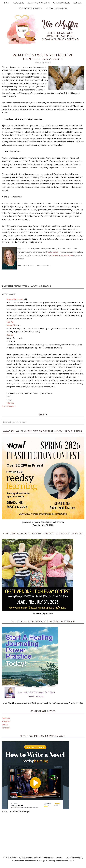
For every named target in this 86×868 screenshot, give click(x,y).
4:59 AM (10, 335)
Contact (78, 3)
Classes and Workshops (39, 3)
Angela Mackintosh (15, 299)
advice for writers (12, 286)
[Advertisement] (43, 834)
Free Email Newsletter (57, 8)
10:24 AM (11, 403)
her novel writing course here (62, 255)
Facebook (6, 718)
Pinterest (6, 728)
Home (7, 3)
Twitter (5, 725)
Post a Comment (9, 406)
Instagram (6, 721)
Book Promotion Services (31, 8)
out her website (53, 252)
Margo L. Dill (27, 286)
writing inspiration (42, 286)
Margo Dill (11, 325)
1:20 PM (10, 322)
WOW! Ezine (18, 3)
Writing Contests (62, 3)
